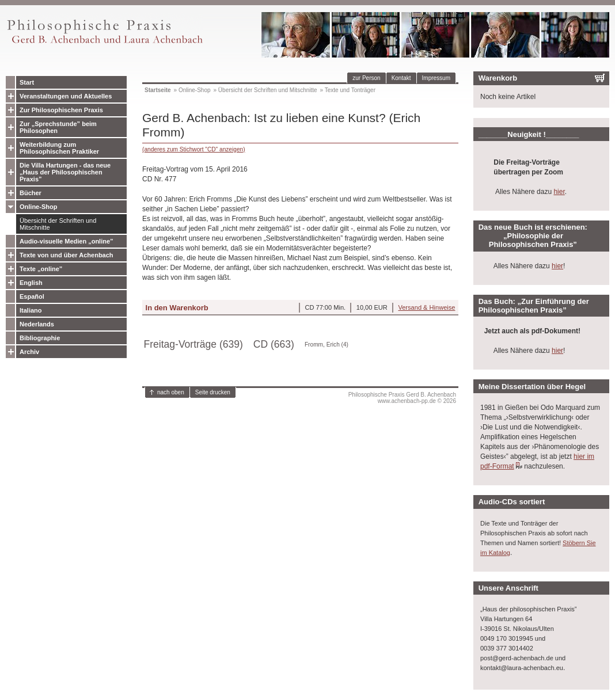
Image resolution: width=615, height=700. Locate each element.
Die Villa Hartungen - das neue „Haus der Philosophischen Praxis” (65, 172)
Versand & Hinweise (426, 307)
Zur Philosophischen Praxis (61, 110)
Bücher (31, 193)
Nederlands (37, 324)
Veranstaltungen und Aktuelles (66, 96)
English (31, 283)
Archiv (29, 352)
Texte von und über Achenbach (67, 255)
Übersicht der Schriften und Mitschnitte (58, 224)
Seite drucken (213, 392)
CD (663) (274, 344)
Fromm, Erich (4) (327, 345)
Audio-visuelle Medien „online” (67, 241)
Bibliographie (40, 338)
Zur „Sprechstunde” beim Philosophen (58, 127)
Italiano (31, 310)
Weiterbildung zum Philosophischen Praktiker (59, 148)
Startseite (158, 90)
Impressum (436, 78)
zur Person (366, 78)
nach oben (171, 392)
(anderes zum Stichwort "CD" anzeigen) (194, 149)
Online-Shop (38, 207)
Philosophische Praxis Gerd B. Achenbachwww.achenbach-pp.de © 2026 (402, 398)
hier (559, 192)
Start (27, 82)
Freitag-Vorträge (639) (193, 344)
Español (32, 296)
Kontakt (401, 78)
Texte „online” (41, 269)
